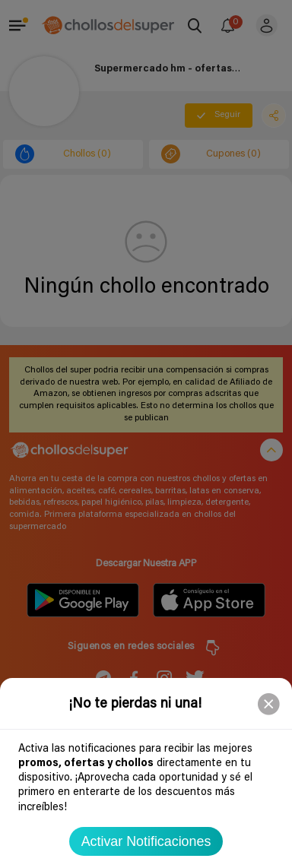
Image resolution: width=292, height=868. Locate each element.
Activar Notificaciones (146, 841)
